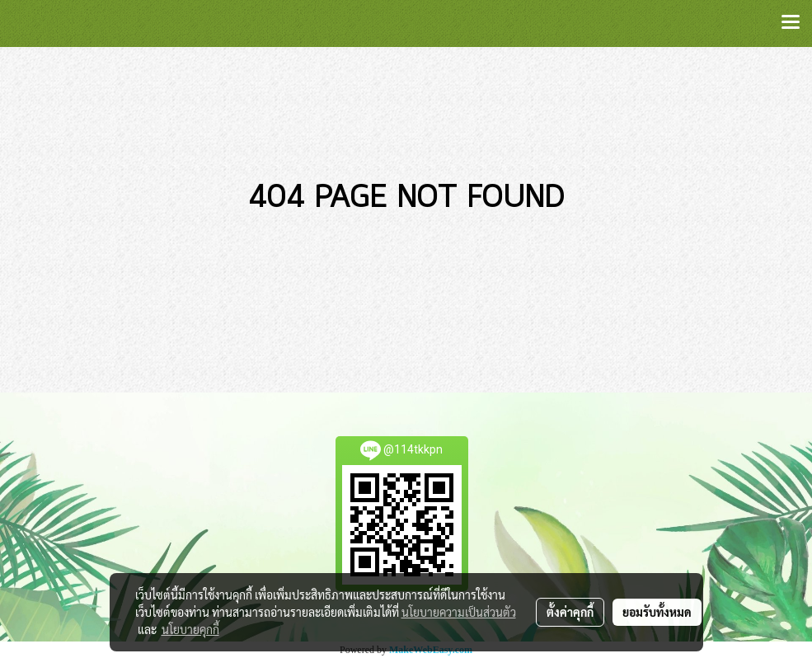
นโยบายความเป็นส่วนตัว (459, 612)
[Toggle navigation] (791, 23)
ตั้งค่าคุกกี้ (570, 612)
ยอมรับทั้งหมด (657, 612)
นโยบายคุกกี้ (190, 629)
